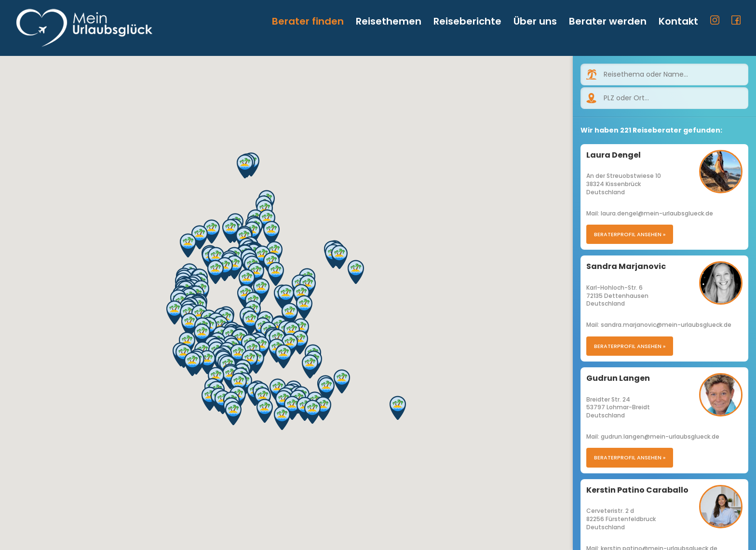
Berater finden (308, 23)
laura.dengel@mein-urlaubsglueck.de (657, 213)
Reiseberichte (467, 23)
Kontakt (678, 23)
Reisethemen (389, 23)
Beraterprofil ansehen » (630, 234)
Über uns (535, 23)
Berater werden (608, 23)
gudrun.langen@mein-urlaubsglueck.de (660, 436)
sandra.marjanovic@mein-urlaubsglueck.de (666, 325)
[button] (239, 385)
